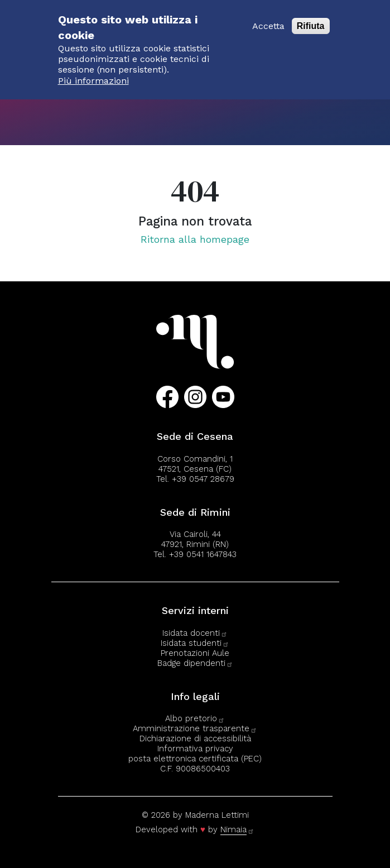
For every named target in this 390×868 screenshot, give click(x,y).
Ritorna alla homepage (195, 239)
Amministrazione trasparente (195, 728)
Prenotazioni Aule (195, 653)
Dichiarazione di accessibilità (195, 738)
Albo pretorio (195, 718)
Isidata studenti (195, 643)
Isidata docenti (195, 633)
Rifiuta (311, 19)
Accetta (268, 19)
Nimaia (237, 829)
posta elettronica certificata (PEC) (195, 759)
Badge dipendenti (195, 663)
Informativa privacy (195, 749)
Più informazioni (93, 73)
